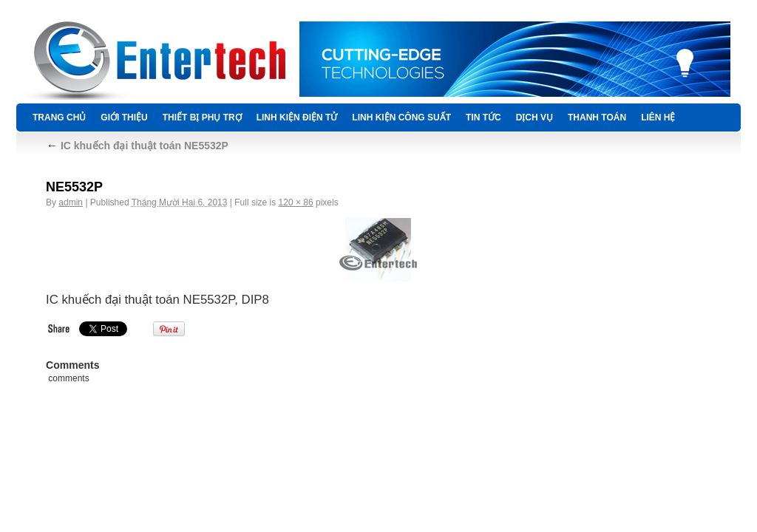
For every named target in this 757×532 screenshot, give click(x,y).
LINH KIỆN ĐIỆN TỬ (297, 117)
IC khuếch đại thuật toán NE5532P (137, 146)
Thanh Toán (597, 117)
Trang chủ (59, 117)
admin (71, 202)
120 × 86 (296, 202)
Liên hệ (658, 117)
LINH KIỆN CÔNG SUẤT (401, 117)
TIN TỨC (483, 117)
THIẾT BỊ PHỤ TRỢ (202, 117)
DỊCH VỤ (534, 117)
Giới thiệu (124, 117)
